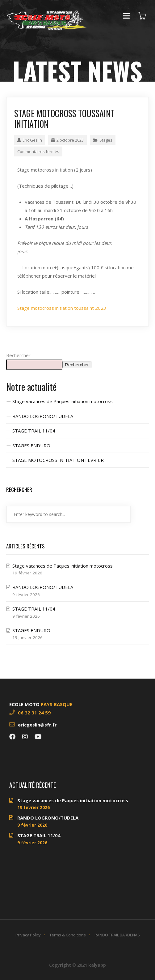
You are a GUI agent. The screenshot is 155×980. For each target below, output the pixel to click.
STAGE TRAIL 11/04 (34, 431)
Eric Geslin (30, 140)
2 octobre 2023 (67, 140)
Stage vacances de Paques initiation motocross (63, 401)
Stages (106, 140)
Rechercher (18, 355)
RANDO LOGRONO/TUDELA (43, 416)
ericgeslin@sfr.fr (37, 725)
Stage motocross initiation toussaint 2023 (62, 308)
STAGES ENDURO (31, 445)
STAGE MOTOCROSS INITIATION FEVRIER (58, 460)
